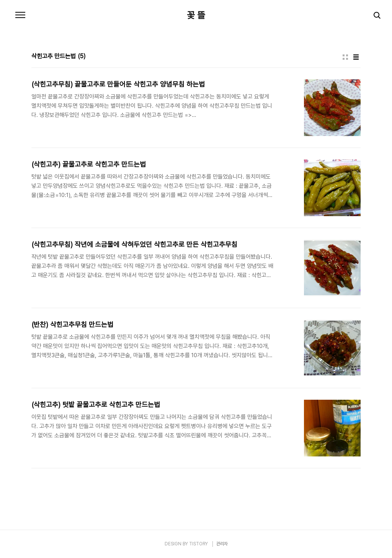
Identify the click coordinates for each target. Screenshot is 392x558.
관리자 (222, 544)
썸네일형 (345, 57)
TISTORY (198, 544)
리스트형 (356, 57)
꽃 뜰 (196, 15)
